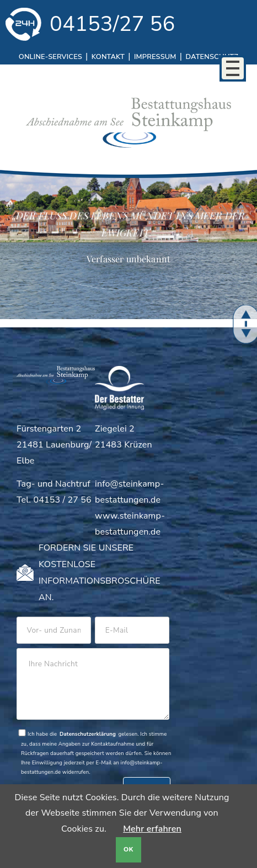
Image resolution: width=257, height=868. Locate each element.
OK (128, 850)
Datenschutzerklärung (88, 734)
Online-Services (50, 57)
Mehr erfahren (152, 829)
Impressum (155, 57)
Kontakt (108, 57)
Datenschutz (212, 57)
